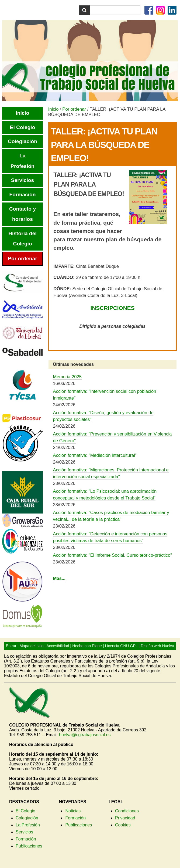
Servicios (24, 832)
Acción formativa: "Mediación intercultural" (95, 455)
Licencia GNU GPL (121, 646)
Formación (26, 839)
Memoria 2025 (67, 377)
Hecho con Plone (87, 646)
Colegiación (27, 818)
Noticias (73, 811)
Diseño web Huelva (157, 646)
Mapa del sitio (32, 646)
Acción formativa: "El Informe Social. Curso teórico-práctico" (112, 555)
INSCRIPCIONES (112, 308)
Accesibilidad (58, 646)
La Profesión (28, 825)
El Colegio (25, 811)
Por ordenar (74, 109)
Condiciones (127, 811)
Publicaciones (29, 846)
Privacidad (125, 818)
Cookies (123, 825)
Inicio (53, 109)
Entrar (11, 646)
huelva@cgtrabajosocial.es (85, 735)
